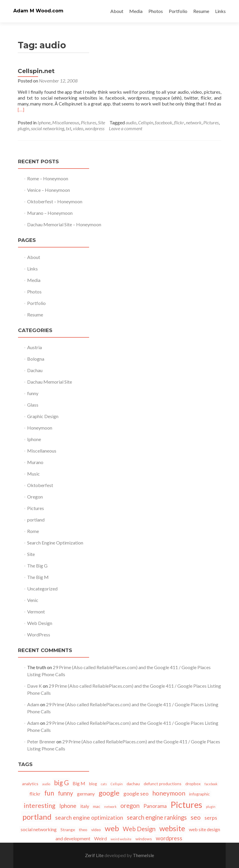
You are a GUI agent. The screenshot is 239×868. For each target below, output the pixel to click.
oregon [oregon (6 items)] (130, 806)
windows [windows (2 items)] (144, 839)
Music (33, 474)
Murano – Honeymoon (50, 213)
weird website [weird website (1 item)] (121, 839)
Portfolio (178, 11)
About (117, 11)
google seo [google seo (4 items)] (136, 793)
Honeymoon (40, 428)
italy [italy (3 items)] (85, 806)
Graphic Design (43, 416)
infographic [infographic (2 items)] (199, 794)
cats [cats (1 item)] (104, 784)
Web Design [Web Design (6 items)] (139, 829)
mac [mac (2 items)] (97, 806)
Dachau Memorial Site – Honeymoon (64, 224)
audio (131, 122)
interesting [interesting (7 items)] (40, 806)
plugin (23, 128)
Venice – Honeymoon (49, 190)
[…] (21, 109)
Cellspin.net (36, 71)
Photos (156, 11)
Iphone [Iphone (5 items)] (68, 806)
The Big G (37, 566)
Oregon (35, 497)
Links (220, 11)
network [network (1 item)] (110, 807)
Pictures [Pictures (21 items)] (186, 805)
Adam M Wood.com (38, 11)
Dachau (35, 370)
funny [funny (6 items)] (66, 793)
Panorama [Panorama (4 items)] (155, 806)
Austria (35, 347)
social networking (48, 128)
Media (136, 11)
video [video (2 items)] (96, 830)
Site (102, 122)
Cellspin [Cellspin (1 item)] (117, 784)
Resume (201, 11)
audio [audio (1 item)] (46, 784)
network (194, 122)
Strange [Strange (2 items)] (68, 830)
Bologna (36, 359)
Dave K (35, 686)
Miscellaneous (66, 122)
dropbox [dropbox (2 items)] (193, 784)
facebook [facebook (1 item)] (211, 784)
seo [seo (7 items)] (196, 817)
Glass (33, 405)
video (78, 128)
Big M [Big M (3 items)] (79, 783)
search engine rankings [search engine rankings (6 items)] (157, 817)
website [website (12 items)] (172, 828)
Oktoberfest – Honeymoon (55, 201)
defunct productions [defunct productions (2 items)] (163, 784)
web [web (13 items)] (112, 828)
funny (33, 393)
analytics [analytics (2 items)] (30, 784)
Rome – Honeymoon (48, 178)
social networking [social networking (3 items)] (39, 829)
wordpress (95, 128)
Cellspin (146, 122)
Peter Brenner (41, 741)
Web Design (40, 623)
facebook (164, 122)
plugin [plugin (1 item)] (211, 807)
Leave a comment (126, 128)
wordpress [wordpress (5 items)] (169, 838)
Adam (33, 704)
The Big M (38, 577)
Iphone (44, 122)
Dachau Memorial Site (50, 382)
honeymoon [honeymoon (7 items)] (169, 793)
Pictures (89, 122)
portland (36, 520)
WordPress (39, 635)
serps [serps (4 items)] (211, 818)
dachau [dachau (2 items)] (133, 784)
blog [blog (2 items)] (93, 784)
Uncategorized (42, 589)
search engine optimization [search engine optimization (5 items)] (89, 817)
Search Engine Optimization (55, 543)
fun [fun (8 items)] (49, 793)
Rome (33, 531)
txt (68, 128)
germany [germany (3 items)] (86, 794)
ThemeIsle (143, 855)
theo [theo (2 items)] (83, 830)
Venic (33, 600)
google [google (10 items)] (109, 793)
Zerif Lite (95, 855)
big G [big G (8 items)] (61, 783)
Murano (35, 462)
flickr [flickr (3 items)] (35, 794)
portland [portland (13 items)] (37, 817)
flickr (179, 122)
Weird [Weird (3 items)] (100, 838)
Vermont (36, 612)
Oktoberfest (40, 485)
